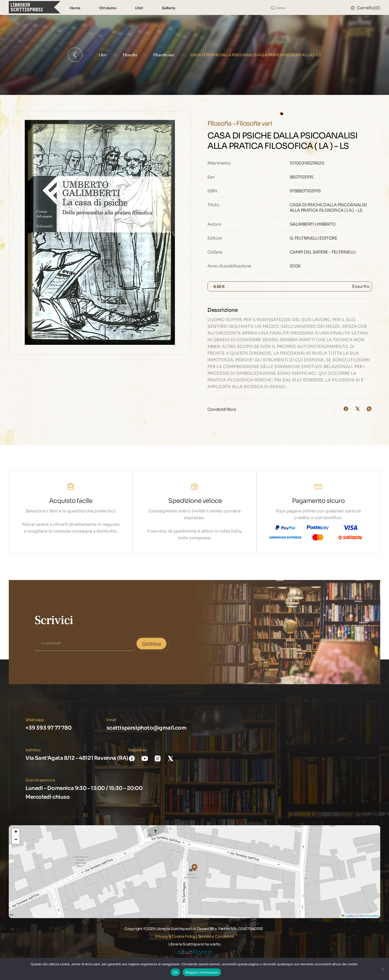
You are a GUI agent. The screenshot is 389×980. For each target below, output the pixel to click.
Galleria (168, 8)
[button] (194, 868)
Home (75, 8)
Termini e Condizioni (216, 936)
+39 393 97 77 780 (48, 728)
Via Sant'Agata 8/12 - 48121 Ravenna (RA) (77, 758)
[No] (383, 969)
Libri (139, 8)
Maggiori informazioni (202, 972)
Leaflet (347, 916)
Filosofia (130, 55)
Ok (175, 972)
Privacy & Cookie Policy (175, 936)
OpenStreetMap (369, 916)
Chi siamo (108, 8)
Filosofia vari (164, 55)
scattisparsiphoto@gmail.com (146, 728)
